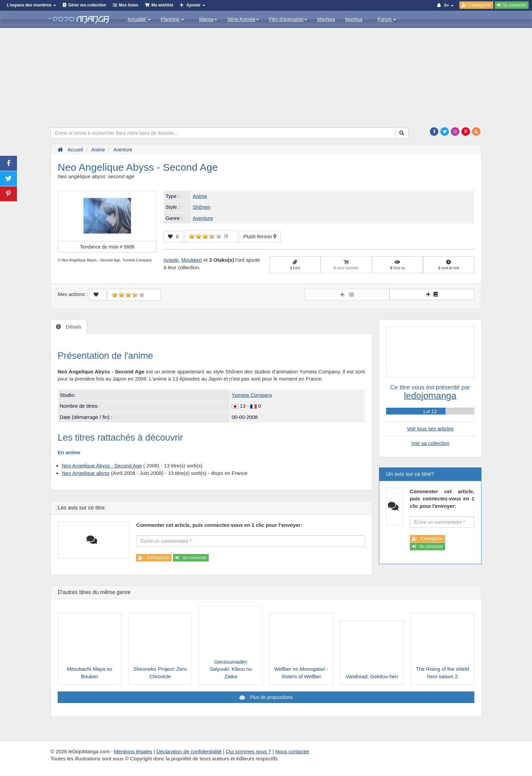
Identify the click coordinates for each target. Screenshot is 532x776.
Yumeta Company (252, 395)
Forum (387, 19)
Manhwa (326, 19)
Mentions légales (133, 751)
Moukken (192, 260)
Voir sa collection (430, 443)
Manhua (354, 19)
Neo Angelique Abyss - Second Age (102, 466)
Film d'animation (288, 19)
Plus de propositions (271, 697)
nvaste (171, 260)
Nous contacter (292, 751)
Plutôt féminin (260, 237)
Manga (208, 19)
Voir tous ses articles (430, 429)
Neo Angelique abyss (86, 473)
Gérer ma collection (87, 5)
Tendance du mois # (107, 247)
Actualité (139, 19)
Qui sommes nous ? (249, 751)
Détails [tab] (73, 327)
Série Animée (243, 19)
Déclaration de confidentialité (189, 751)
